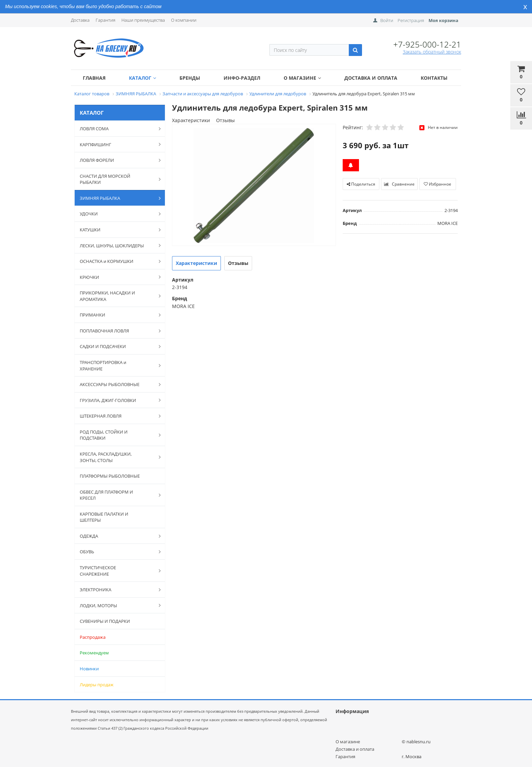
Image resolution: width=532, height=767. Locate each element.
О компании (184, 20)
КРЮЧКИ (117, 277)
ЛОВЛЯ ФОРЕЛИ (117, 160)
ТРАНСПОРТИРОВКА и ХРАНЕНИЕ (117, 366)
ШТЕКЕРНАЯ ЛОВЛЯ (117, 416)
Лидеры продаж (97, 685)
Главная (94, 78)
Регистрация (411, 20)
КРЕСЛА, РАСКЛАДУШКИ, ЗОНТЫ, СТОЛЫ (117, 457)
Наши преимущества (143, 20)
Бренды (190, 78)
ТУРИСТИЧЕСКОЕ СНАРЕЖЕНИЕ (117, 571)
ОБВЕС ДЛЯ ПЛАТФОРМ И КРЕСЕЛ (117, 495)
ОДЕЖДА (117, 536)
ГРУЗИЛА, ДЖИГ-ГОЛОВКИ (117, 400)
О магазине (302, 78)
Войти (387, 20)
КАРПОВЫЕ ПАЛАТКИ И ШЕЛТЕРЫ (104, 517)
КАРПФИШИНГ (117, 144)
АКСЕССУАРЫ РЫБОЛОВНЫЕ (117, 384)
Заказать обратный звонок (432, 52)
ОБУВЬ (117, 552)
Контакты (434, 78)
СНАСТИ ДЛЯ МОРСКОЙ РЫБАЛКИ (117, 179)
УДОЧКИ (117, 214)
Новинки (89, 669)
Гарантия (106, 20)
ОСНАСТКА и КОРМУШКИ (117, 261)
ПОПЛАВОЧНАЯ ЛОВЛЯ (117, 331)
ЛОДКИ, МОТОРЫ (117, 605)
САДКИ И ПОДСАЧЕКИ (117, 346)
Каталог (142, 78)
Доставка (80, 20)
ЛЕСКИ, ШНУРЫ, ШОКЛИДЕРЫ (117, 245)
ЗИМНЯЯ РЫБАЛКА (117, 198)
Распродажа (93, 637)
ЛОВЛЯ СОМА (117, 129)
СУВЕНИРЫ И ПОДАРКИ (105, 621)
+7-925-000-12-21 (427, 44)
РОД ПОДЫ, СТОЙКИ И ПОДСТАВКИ (117, 435)
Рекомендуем (94, 653)
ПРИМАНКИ (117, 315)
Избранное (438, 184)
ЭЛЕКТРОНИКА (117, 590)
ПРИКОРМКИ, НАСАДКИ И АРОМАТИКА (117, 296)
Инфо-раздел (242, 78)
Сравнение (399, 184)
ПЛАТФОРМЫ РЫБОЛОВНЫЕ (110, 476)
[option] (254, 185)
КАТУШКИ (117, 230)
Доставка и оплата (371, 78)
